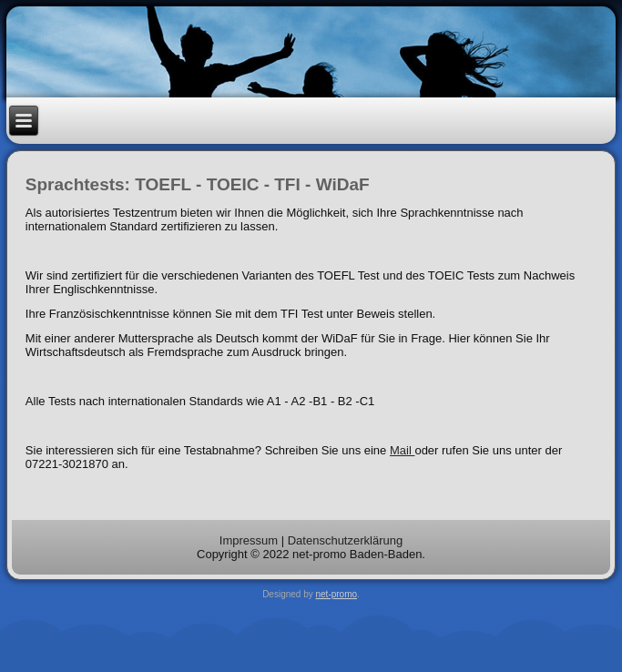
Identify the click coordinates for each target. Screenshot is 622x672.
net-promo (337, 594)
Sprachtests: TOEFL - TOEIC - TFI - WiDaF (198, 184)
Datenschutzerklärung (345, 540)
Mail (402, 450)
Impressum (249, 540)
